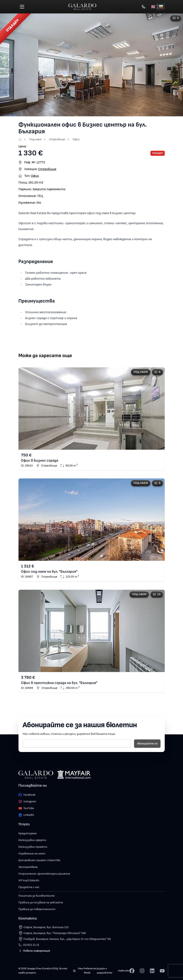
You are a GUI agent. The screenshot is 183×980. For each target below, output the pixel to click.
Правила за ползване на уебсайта (41, 902)
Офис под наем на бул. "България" (49, 572)
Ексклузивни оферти (32, 840)
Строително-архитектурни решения (44, 874)
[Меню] (22, 7)
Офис (76, 139)
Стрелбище (57, 139)
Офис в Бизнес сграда (40, 460)
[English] (153, 7)
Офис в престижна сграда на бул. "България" (59, 683)
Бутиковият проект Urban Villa (39, 860)
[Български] (161, 7)
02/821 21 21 (29, 945)
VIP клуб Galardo (29, 880)
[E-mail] (77, 743)
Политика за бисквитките (37, 896)
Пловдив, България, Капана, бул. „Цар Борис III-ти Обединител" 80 (67, 939)
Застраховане (28, 867)
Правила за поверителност (37, 909)
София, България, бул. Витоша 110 (46, 927)
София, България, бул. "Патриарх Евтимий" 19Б (55, 933)
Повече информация (34, 951)
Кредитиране (28, 833)
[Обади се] (144, 7)
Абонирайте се (147, 744)
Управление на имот (32, 854)
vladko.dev (124, 971)
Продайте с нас (29, 887)
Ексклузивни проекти (33, 847)
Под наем (36, 139)
